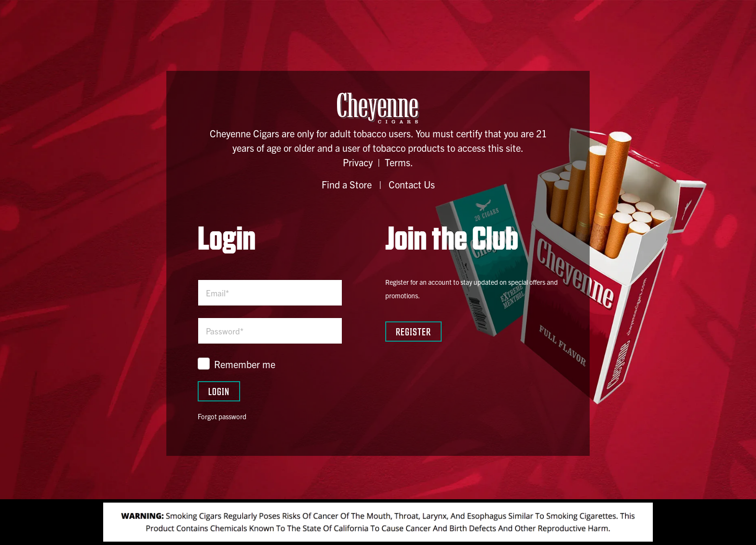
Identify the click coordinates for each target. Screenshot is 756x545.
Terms (398, 162)
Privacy (358, 162)
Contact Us (412, 184)
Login (219, 391)
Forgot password (222, 416)
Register (413, 331)
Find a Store (347, 184)
